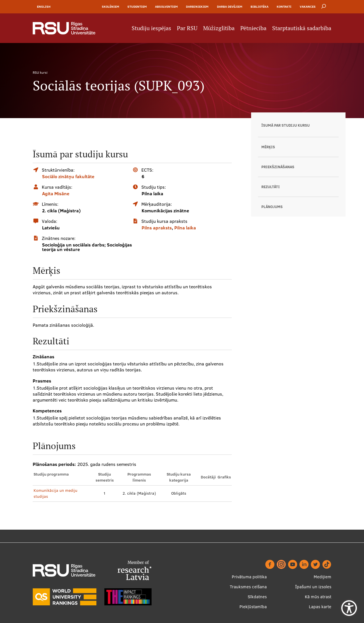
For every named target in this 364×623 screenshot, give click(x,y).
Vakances (308, 7)
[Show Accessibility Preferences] (349, 608)
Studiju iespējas (151, 28)
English (44, 7)
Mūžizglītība (219, 28)
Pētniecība (253, 28)
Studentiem (137, 7)
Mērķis (268, 147)
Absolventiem (166, 7)
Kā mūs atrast (318, 597)
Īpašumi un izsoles (313, 587)
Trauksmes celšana (248, 587)
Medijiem (322, 577)
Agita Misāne (56, 194)
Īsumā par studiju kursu (286, 125)
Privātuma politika (249, 577)
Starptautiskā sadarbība (302, 28)
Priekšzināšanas (278, 167)
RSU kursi (40, 72)
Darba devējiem (230, 7)
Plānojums (272, 207)
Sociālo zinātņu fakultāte (68, 176)
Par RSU (187, 28)
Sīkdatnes (257, 597)
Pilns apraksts (157, 228)
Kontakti (284, 7)
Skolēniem (110, 7)
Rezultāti (271, 187)
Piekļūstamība (253, 607)
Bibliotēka (259, 7)
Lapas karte (320, 607)
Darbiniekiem (197, 7)
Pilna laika (185, 228)
